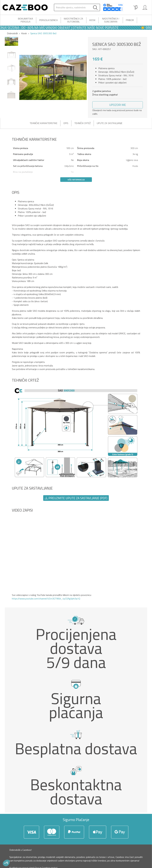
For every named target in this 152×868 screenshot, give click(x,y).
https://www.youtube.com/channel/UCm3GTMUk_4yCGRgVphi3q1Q (46, 599)
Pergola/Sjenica (48, 20)
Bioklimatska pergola (26, 20)
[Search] (72, 7)
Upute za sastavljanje (110, 123)
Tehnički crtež (83, 123)
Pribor (130, 20)
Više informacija (76, 180)
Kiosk (92, 20)
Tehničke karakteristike (43, 123)
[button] (118, 105)
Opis (66, 123)
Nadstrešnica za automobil (73, 20)
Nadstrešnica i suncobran (111, 20)
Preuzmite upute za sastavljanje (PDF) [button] (76, 498)
